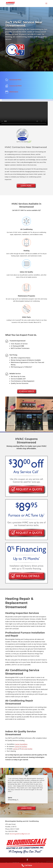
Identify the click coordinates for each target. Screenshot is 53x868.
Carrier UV (16, 749)
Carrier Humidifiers (21, 744)
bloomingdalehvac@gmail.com (20, 834)
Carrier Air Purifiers (21, 747)
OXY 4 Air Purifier (27, 749)
